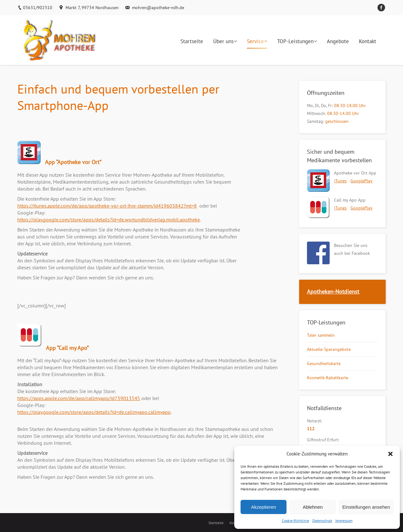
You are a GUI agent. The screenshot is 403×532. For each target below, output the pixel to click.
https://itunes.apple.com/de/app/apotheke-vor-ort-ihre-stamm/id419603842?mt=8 (107, 206)
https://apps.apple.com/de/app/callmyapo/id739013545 (79, 398)
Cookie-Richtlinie (295, 521)
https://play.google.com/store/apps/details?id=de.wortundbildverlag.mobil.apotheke (109, 220)
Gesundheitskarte (324, 363)
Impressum (344, 521)
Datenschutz (322, 521)
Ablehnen (312, 507)
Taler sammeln (321, 335)
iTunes (340, 181)
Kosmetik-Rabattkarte (328, 378)
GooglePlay (361, 181)
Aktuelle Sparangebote (329, 349)
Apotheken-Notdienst (333, 292)
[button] (390, 454)
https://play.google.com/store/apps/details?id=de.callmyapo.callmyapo (94, 412)
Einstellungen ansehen (366, 507)
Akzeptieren (263, 507)
